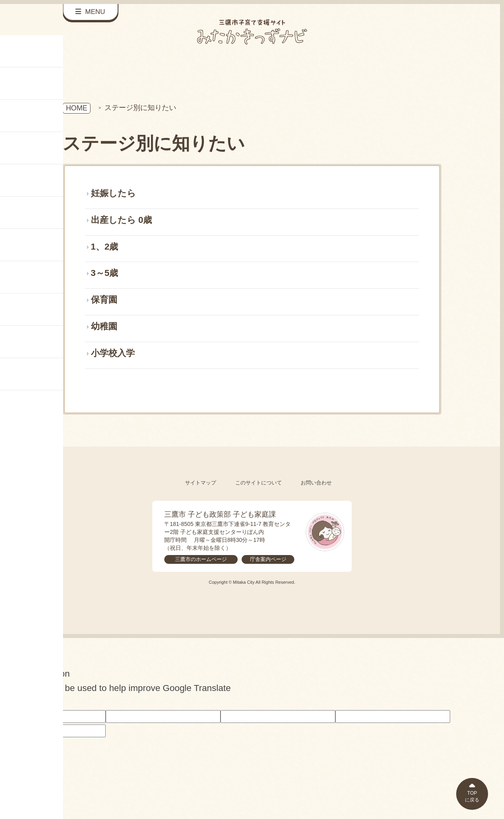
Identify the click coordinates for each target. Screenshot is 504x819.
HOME (77, 108)
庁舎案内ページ (268, 559)
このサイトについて (259, 483)
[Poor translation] (20, 702)
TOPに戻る (472, 796)
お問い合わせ (316, 483)
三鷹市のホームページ (201, 559)
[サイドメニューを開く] (91, 12)
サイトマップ (201, 483)
